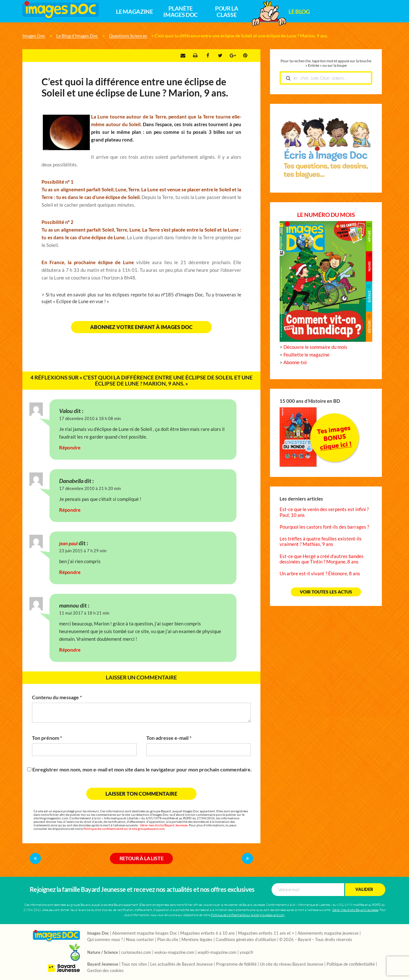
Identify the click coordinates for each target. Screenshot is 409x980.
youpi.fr (247, 953)
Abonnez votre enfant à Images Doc (141, 327)
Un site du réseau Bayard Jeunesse (292, 964)
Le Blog (299, 12)
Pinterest (245, 56)
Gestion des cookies (105, 971)
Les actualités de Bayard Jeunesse (181, 964)
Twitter (220, 56)
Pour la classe (227, 12)
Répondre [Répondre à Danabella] (70, 510)
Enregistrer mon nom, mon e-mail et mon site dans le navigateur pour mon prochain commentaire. (142, 769)
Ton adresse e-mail (169, 738)
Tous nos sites (134, 964)
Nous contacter (140, 940)
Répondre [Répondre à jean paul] (70, 572)
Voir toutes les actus (326, 592)
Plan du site (168, 940)
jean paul (68, 544)
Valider (364, 889)
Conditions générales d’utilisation (246, 940)
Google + (233, 56)
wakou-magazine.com (174, 953)
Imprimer (195, 56)
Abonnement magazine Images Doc (145, 933)
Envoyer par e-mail (183, 56)
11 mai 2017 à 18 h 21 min (84, 613)
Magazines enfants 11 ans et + (266, 933)
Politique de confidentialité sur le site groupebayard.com (124, 829)
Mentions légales (197, 940)
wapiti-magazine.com (217, 953)
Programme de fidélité (236, 964)
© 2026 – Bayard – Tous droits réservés (316, 940)
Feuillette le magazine (306, 355)
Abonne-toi (295, 362)
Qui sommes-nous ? (105, 940)
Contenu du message (57, 697)
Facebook (208, 56)
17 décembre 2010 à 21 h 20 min (90, 489)
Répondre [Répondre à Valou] (70, 448)
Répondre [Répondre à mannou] (70, 650)
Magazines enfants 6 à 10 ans (208, 933)
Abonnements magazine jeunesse (328, 933)
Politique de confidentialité (351, 964)
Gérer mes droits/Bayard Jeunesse (164, 825)
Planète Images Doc (180, 12)
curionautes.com (136, 953)
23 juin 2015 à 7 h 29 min (83, 551)
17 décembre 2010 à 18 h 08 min (90, 419)
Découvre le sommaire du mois (315, 347)
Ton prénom (47, 738)
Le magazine (134, 12)
